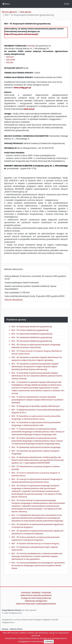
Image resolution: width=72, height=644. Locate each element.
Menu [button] (6, 4)
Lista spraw (25, 12)
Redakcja (36, 593)
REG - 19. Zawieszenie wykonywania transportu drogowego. (36, 447)
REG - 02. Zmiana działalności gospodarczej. (30, 330)
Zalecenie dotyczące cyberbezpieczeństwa (36, 604)
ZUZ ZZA (10, 62)
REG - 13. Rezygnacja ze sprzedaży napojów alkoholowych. (36, 406)
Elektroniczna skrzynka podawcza (36, 595)
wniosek (31, 46)
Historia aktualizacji (14, 300)
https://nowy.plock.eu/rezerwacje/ (21, 34)
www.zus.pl (29, 109)
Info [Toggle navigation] (67, 4)
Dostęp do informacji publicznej (36, 598)
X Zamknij (49, 642)
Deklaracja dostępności (36, 601)
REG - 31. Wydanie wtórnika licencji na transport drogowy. (35, 544)
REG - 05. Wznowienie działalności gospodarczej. (32, 341)
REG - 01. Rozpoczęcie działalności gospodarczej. (32, 327)
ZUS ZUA (10, 57)
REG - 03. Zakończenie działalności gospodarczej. (32, 334)
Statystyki (46, 593)
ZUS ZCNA (11, 60)
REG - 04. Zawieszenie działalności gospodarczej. (32, 337)
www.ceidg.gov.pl (22, 88)
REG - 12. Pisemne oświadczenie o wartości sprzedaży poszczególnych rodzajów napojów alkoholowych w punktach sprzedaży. (37, 400)
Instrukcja (26, 593)
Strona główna (9, 12)
